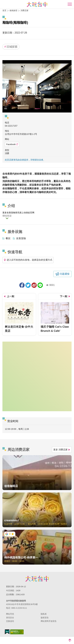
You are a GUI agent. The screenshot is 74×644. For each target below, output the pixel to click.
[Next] (67, 86)
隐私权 (44, 614)
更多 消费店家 (62, 450)
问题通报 (65, 274)
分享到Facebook (22, 285)
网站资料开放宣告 (49, 621)
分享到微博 (34, 285)
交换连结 (10, 621)
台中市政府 (37, 579)
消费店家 (24, 10)
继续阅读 (7, 216)
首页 (4, 10)
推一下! (28, 285)
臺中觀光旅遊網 (37, 4)
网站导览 (10, 614)
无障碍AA (17, 632)
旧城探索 (11, 47)
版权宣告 (45, 618)
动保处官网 (29, 213)
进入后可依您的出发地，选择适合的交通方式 (28, 260)
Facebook (12, 144)
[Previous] (7, 86)
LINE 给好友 (40, 285)
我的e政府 (7, 632)
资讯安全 (10, 618)
